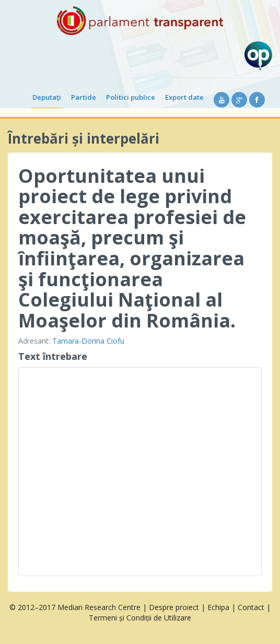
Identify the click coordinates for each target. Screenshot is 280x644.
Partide (84, 97)
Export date (184, 97)
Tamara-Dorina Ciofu (88, 341)
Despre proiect (174, 607)
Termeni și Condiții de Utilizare (140, 618)
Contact (251, 607)
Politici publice (131, 97)
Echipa (218, 607)
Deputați (47, 97)
